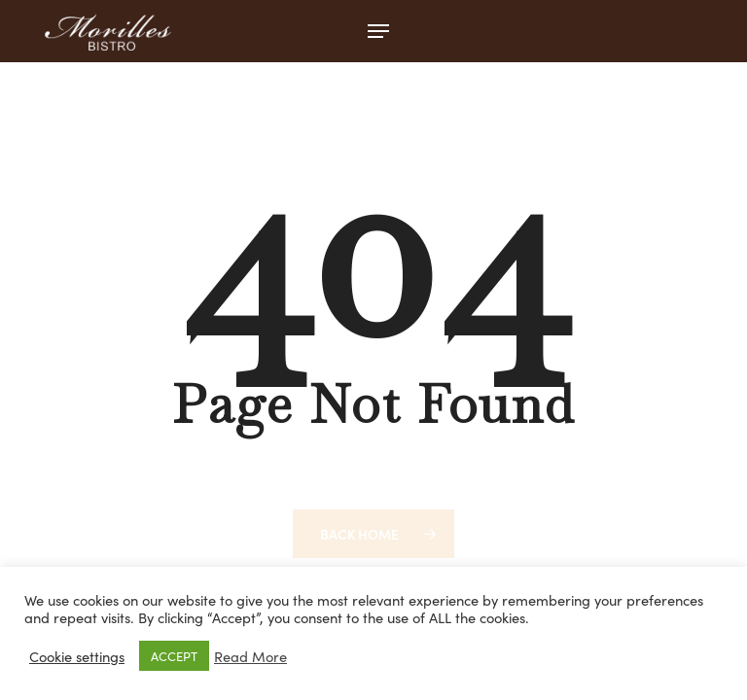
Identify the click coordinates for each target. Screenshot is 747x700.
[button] (378, 31)
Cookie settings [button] (77, 656)
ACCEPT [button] (174, 656)
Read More (250, 656)
